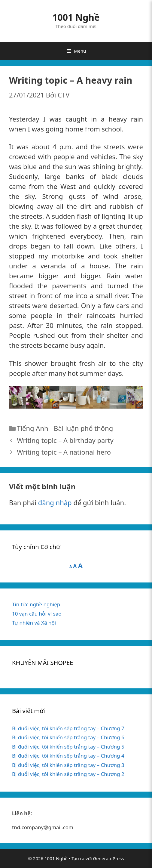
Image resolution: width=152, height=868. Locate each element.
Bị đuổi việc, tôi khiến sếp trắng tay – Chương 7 (68, 728)
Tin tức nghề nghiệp (36, 604)
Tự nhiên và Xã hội (34, 623)
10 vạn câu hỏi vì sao (37, 614)
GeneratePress (108, 858)
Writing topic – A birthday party (65, 440)
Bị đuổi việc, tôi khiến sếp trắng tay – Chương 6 (68, 737)
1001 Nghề (76, 17)
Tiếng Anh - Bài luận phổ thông (65, 428)
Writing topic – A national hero (64, 452)
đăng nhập (55, 502)
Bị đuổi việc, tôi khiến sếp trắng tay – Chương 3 (68, 765)
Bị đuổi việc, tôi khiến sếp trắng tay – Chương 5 (68, 747)
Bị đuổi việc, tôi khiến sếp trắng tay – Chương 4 (68, 756)
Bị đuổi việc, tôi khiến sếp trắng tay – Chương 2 (68, 774)
